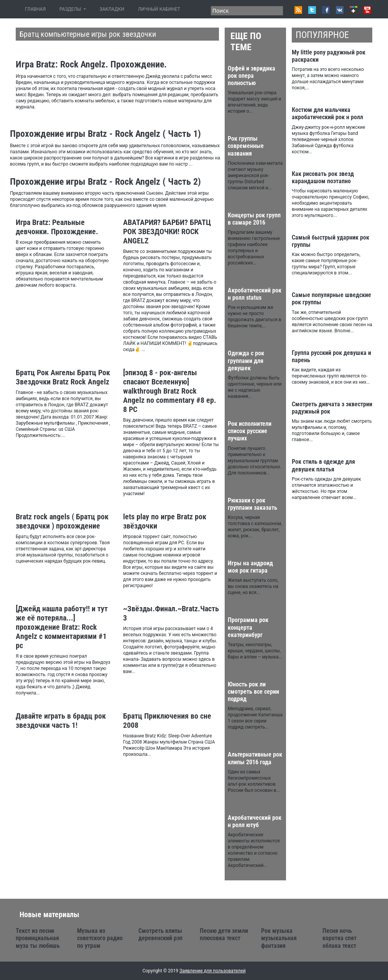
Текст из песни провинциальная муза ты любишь (38, 938)
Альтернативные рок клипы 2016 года (255, 758)
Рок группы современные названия (246, 146)
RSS (298, 10)
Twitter (312, 10)
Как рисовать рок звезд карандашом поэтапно (323, 177)
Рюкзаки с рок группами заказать (252, 504)
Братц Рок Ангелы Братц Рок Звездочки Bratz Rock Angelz (63, 377)
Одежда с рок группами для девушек (246, 360)
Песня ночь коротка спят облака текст (339, 938)
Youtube (367, 10)
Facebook (326, 10)
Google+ (353, 10)
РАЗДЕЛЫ (71, 9)
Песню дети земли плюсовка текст (224, 934)
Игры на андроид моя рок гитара (250, 567)
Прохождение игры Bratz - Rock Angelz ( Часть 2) (105, 182)
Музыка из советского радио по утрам (100, 938)
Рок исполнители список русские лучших (250, 431)
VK (340, 10)
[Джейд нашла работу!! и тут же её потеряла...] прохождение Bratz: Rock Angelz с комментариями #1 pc (62, 627)
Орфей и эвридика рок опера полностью (252, 76)
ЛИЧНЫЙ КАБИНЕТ (159, 9)
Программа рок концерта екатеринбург (248, 627)
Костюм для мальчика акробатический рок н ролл (327, 113)
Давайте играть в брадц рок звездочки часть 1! (61, 721)
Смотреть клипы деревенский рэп (160, 934)
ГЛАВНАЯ (37, 9)
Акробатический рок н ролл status (255, 294)
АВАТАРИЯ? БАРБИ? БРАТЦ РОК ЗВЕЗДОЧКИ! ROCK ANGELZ (167, 231)
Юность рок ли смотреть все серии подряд (253, 692)
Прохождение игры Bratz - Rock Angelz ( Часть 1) (105, 134)
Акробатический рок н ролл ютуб (255, 821)
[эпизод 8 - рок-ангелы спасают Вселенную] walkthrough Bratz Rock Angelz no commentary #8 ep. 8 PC (170, 391)
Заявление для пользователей (213, 971)
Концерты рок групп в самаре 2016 (254, 219)
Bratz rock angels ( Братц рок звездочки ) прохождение (62, 521)
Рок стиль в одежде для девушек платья (323, 465)
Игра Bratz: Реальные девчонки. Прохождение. (57, 227)
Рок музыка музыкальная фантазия (279, 938)
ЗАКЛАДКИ (112, 9)
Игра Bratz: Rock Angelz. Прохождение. (91, 64)
